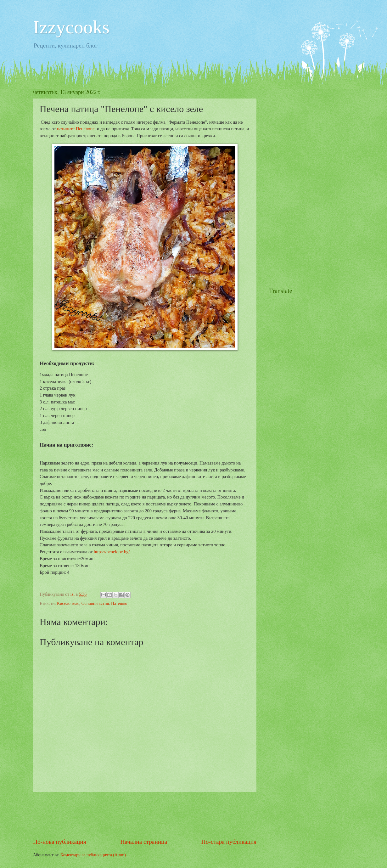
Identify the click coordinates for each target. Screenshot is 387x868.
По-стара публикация (229, 842)
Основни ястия (95, 603)
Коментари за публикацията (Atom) (93, 855)
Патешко (119, 603)
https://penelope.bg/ (112, 552)
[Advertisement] (148, 814)
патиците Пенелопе (76, 129)
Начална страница (144, 842)
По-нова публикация (60, 842)
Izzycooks (71, 27)
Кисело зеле (68, 603)
